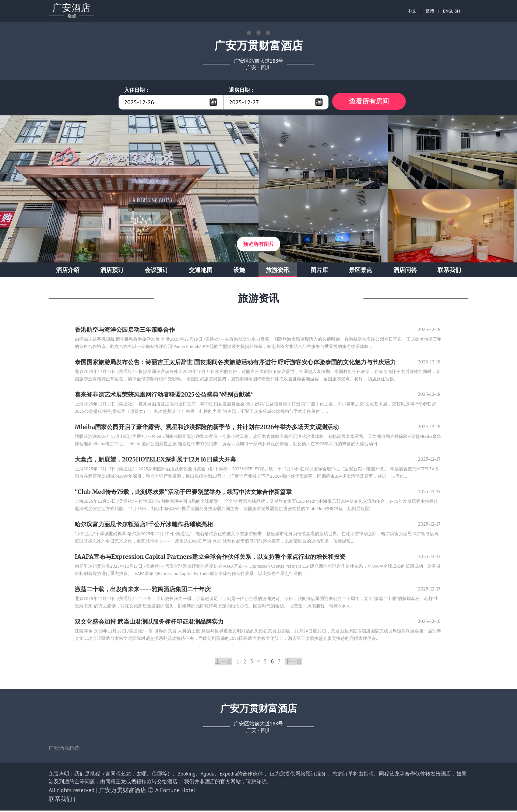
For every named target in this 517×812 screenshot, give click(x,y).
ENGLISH (451, 11)
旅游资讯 (278, 271)
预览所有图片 (258, 245)
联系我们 (449, 271)
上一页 (224, 663)
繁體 (430, 11)
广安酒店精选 (64, 749)
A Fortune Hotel (175, 791)
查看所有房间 (369, 102)
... (213, 102)
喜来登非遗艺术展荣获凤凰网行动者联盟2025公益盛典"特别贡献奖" (164, 396)
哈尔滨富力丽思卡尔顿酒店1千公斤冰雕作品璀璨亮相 (144, 526)
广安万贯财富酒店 (123, 791)
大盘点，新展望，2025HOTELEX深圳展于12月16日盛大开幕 (155, 461)
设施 (239, 271)
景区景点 (361, 271)
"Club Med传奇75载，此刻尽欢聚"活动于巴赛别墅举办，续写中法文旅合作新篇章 (183, 493)
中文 (412, 11)
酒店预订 (112, 271)
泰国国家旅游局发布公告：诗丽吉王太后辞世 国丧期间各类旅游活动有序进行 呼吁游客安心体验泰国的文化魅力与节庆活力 (235, 363)
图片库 (319, 271)
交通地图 (201, 271)
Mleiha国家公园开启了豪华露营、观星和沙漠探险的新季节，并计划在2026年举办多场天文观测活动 (207, 428)
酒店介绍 (68, 271)
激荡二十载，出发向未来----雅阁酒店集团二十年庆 (143, 590)
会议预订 (156, 271)
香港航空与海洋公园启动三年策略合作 (125, 331)
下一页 (293, 663)
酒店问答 (405, 271)
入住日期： (137, 90)
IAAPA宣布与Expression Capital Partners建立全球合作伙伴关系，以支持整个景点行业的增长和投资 (210, 558)
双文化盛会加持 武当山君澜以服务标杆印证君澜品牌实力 (149, 623)
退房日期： (242, 90)
